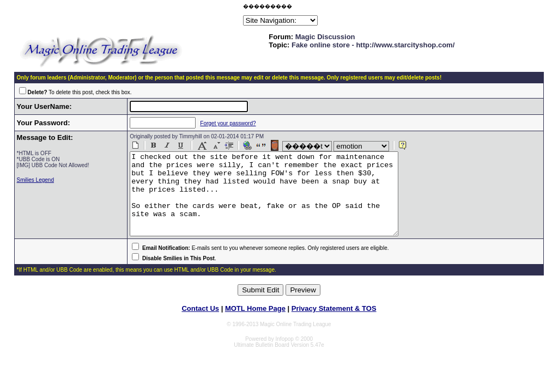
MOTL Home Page (255, 325)
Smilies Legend (35, 180)
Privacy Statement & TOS (334, 325)
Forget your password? (221, 123)
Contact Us (200, 325)
